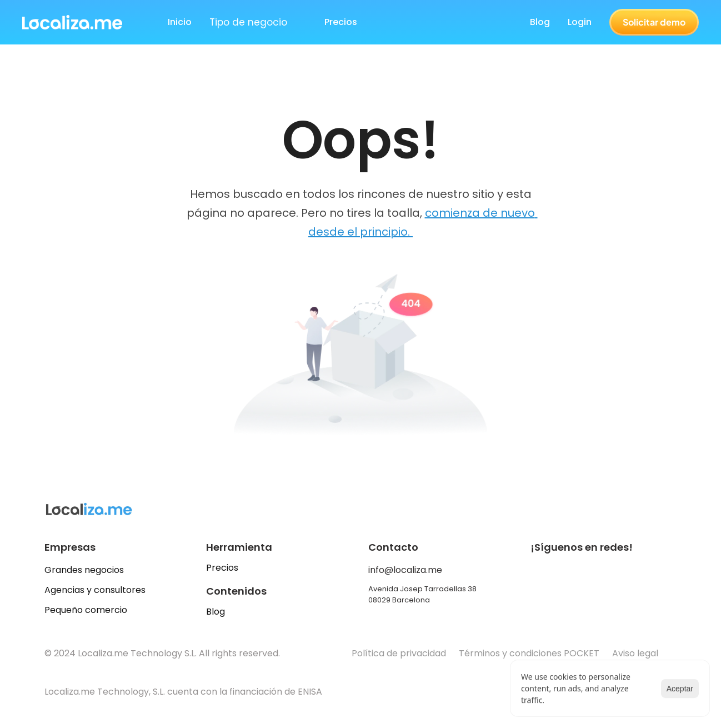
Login (580, 22)
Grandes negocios (84, 570)
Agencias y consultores (95, 590)
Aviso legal (636, 653)
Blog (540, 22)
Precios (222, 568)
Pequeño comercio (86, 610)
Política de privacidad (399, 653)
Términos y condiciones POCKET (529, 653)
